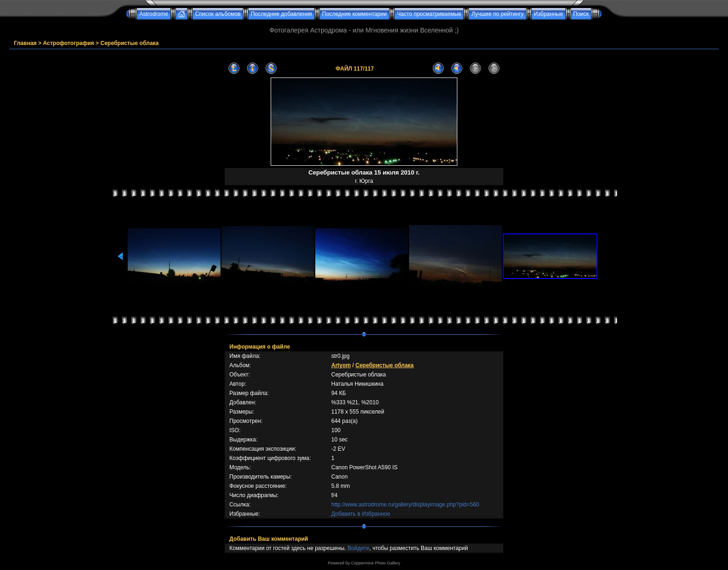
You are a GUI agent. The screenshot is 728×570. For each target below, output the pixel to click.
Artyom (341, 365)
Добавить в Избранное (361, 514)
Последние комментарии (354, 14)
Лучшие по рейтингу (497, 14)
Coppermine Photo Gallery (376, 563)
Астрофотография (69, 43)
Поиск (581, 14)
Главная (25, 43)
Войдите (358, 548)
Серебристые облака (130, 43)
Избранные (549, 14)
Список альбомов (218, 14)
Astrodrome (154, 14)
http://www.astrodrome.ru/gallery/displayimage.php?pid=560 (405, 505)
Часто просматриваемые (429, 14)
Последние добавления (281, 14)
